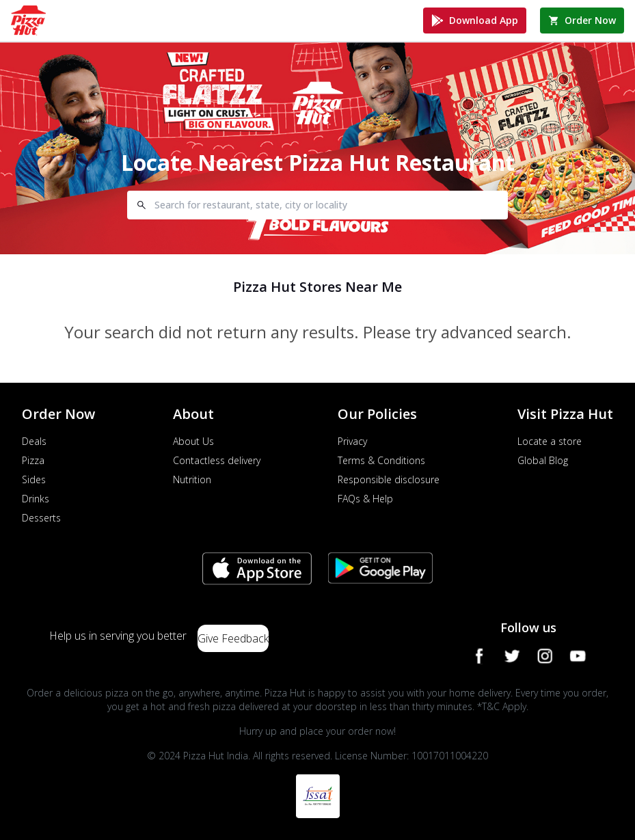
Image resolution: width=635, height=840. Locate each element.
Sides (34, 479)
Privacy (352, 441)
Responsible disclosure (389, 479)
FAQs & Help (365, 499)
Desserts (41, 518)
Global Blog (543, 460)
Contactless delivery (217, 460)
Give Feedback (233, 638)
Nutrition (192, 479)
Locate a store (550, 441)
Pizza (33, 460)
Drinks (36, 499)
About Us (193, 441)
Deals (34, 441)
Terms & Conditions (381, 460)
